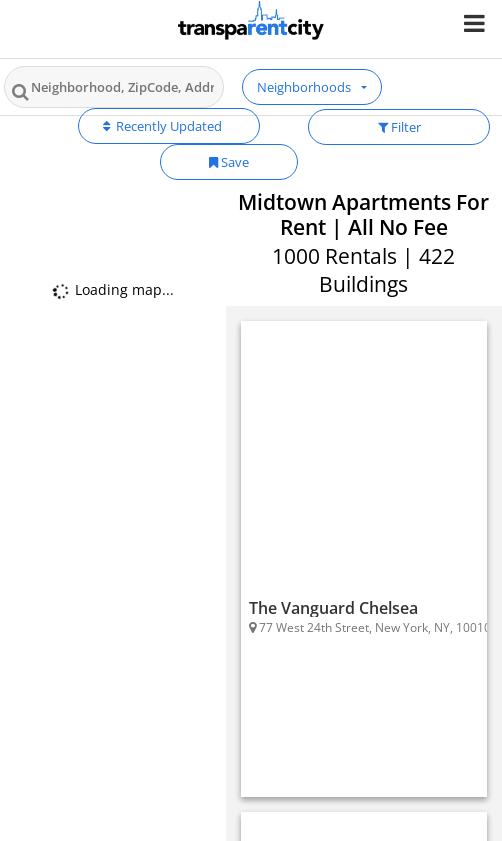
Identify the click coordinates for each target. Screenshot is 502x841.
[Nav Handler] (476, 22)
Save (229, 162)
